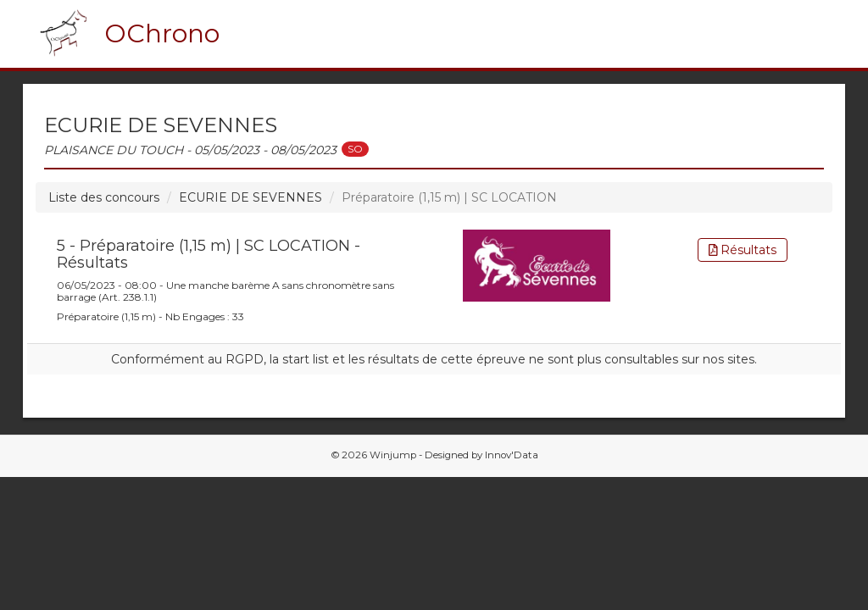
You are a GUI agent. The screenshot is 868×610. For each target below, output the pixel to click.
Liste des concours (104, 197)
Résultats (743, 250)
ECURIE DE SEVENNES (250, 197)
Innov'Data (512, 455)
